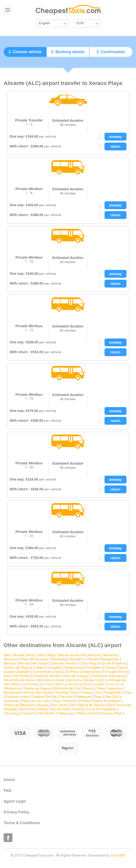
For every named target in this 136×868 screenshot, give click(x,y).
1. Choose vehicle (25, 52)
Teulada (78, 709)
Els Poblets (22, 676)
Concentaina (42, 672)
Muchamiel (12, 693)
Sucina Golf (60, 709)
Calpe (39, 668)
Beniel (93, 659)
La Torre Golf (50, 684)
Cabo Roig (88, 664)
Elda (7, 676)
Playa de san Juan (36, 701)
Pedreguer (83, 697)
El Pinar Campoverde (83, 672)
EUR (80, 23)
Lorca (111, 684)
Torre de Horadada (101, 709)
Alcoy (31, 655)
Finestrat (40, 676)
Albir (7, 655)
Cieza (121, 668)
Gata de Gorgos (75, 676)
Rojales (43, 705)
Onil (99, 693)
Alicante (94, 655)
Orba (128, 693)
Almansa (110, 655)
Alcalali (19, 655)
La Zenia (85, 684)
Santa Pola (27, 709)
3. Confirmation (111, 52)
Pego (98, 697)
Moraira (89, 689)
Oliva (74, 693)
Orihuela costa (17, 697)
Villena (82, 714)
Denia (59, 672)
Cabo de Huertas (64, 664)
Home (9, 779)
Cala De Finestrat (112, 664)
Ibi (39, 680)
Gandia (55, 676)
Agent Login (15, 801)
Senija (43, 709)
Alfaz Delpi (46, 655)
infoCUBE (118, 856)
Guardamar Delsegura (108, 676)
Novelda (62, 693)
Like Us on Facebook (8, 838)
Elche (123, 672)
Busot (43, 664)
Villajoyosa (66, 714)
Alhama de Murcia (71, 655)
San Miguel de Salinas (88, 705)
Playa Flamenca (65, 701)
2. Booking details (68, 52)
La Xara (69, 684)
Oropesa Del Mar (44, 697)
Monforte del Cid (67, 689)
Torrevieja (11, 714)
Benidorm (78, 659)
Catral (110, 668)
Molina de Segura (38, 689)
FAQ (7, 790)
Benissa (10, 664)
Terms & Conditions (22, 823)
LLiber (99, 684)
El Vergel (109, 672)
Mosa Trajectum (110, 689)
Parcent (66, 697)
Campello (54, 668)
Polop (85, 701)
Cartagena (94, 668)
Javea (60, 680)
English (44, 23)
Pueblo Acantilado (106, 701)
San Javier (60, 705)
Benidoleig (59, 659)
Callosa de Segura (18, 668)
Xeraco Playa (112, 714)
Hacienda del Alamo (19, 680)
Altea (24, 659)
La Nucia (30, 684)
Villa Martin (46, 714)
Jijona (71, 680)
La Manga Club (90, 680)
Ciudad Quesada (17, 672)
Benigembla (110, 659)
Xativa (94, 714)
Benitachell (27, 664)
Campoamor (74, 668)
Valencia (28, 714)
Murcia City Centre (38, 693)
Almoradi (10, 659)
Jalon (48, 680)
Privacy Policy (16, 812)
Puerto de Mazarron (19, 705)
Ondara (87, 693)
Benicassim (40, 659)
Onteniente (113, 693)
